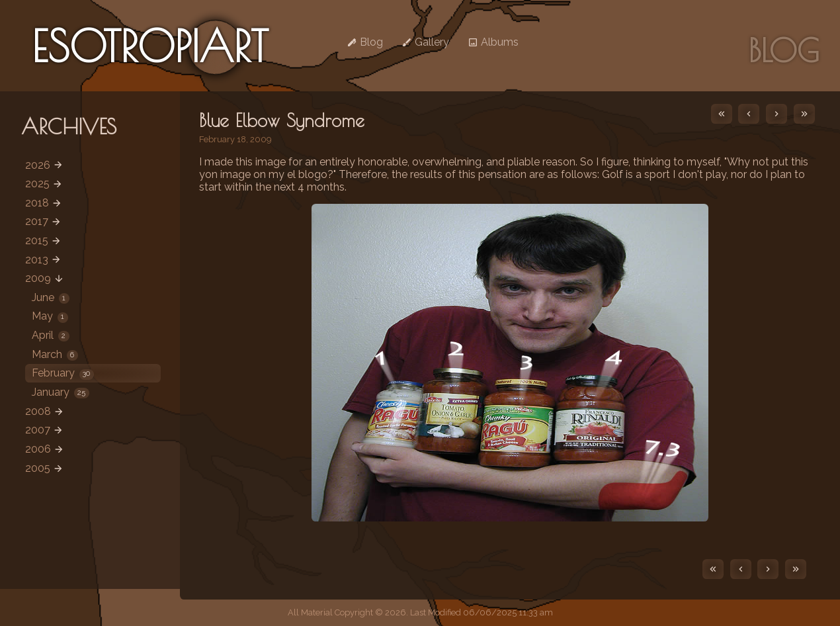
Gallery (425, 42)
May (50, 316)
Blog (365, 42)
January (61, 392)
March (55, 354)
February (63, 373)
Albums (493, 42)
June (51, 297)
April (51, 335)
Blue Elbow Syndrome (282, 120)
